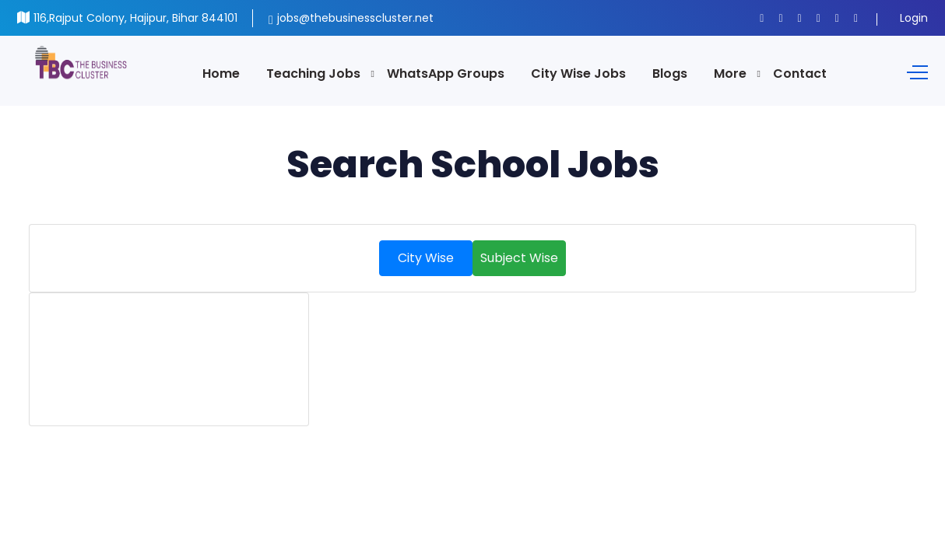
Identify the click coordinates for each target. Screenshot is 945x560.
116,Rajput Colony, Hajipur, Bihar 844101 (135, 18)
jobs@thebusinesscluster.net (355, 18)
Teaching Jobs (313, 73)
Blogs (670, 73)
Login (914, 18)
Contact (800, 73)
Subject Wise (519, 258)
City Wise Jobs (578, 73)
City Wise (426, 258)
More (730, 73)
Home (221, 73)
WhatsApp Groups (446, 73)
